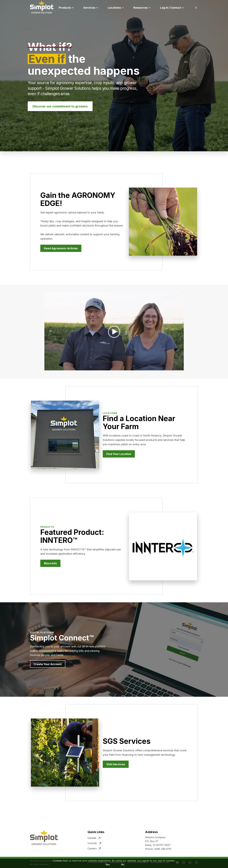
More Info (50, 563)
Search (200, 8)
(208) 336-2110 (163, 849)
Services (89, 8)
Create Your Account (48, 664)
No (123, 865)
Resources (141, 8)
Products (65, 8)
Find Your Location (119, 454)
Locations (114, 8)
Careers (92, 848)
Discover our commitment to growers (60, 106)
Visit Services (116, 764)
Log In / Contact (171, 8)
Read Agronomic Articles (61, 248)
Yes (107, 865)
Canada (92, 838)
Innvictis (92, 843)
